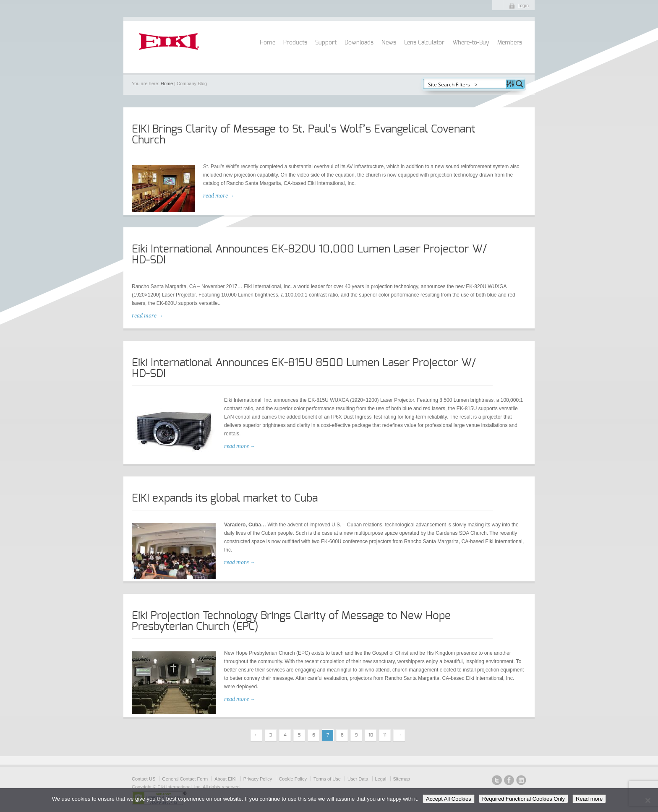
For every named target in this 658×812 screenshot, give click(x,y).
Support (326, 43)
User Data (358, 779)
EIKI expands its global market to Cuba (225, 498)
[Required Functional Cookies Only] (648, 800)
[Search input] (465, 84)
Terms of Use (327, 779)
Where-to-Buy (471, 43)
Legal (381, 779)
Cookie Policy (293, 779)
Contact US (144, 779)
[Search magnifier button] (520, 84)
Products (295, 43)
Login (523, 5)
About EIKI (226, 779)
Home (268, 43)
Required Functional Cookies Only (524, 799)
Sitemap (402, 779)
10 (371, 735)
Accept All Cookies (449, 799)
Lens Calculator (424, 43)
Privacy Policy (258, 779)
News (389, 43)
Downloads (359, 43)
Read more (589, 799)
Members (510, 43)
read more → (219, 196)
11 (385, 735)
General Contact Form (185, 779)
